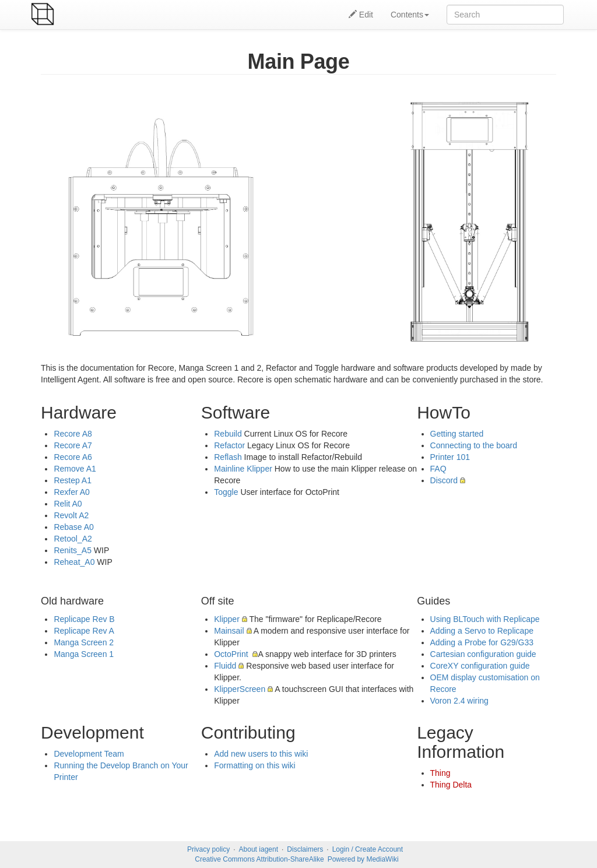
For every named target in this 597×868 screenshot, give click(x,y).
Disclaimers (305, 849)
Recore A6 (73, 457)
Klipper (227, 619)
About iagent (259, 849)
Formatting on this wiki (254, 765)
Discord (444, 480)
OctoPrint (232, 654)
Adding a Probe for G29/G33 (482, 642)
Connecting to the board (474, 445)
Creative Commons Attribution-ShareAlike (259, 859)
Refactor (229, 445)
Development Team (89, 754)
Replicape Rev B (84, 619)
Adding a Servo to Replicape (482, 631)
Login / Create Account (368, 849)
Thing (440, 773)
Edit (361, 15)
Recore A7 (73, 445)
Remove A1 (75, 469)
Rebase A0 (74, 527)
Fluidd (225, 666)
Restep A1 (73, 480)
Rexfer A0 (71, 492)
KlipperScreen (240, 689)
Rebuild (228, 434)
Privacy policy (208, 849)
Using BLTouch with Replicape (485, 619)
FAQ (438, 469)
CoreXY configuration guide (480, 666)
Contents (410, 15)
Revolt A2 (71, 515)
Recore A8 (73, 434)
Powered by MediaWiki (363, 859)
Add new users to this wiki (261, 754)
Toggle (226, 492)
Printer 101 (450, 457)
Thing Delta (451, 785)
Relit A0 (68, 504)
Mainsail (229, 631)
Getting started (457, 434)
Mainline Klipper (243, 469)
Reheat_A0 (74, 562)
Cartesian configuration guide (483, 654)
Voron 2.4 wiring (459, 701)
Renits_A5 (73, 550)
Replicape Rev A (84, 631)
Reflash (228, 457)
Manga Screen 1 (84, 654)
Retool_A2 (73, 539)
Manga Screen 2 (84, 642)
